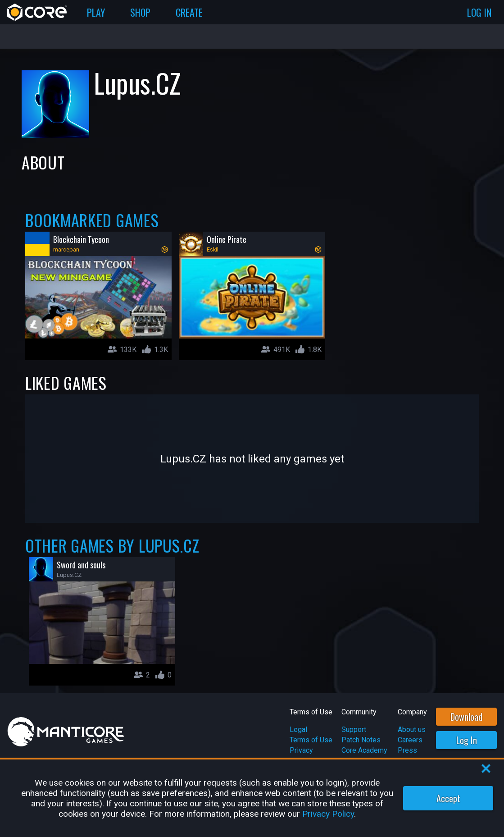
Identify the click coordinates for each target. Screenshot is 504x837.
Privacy (301, 750)
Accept (448, 798)
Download (466, 717)
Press (407, 750)
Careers (410, 740)
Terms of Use (311, 740)
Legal (298, 730)
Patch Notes (361, 740)
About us (412, 730)
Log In (467, 740)
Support (354, 730)
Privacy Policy (328, 814)
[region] (252, 798)
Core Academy (364, 750)
